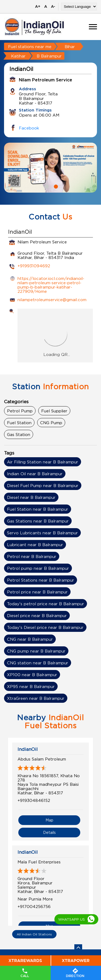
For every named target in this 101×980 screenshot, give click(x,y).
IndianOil (28, 749)
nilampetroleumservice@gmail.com (52, 300)
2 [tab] (55, 186)
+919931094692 (34, 266)
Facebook (29, 128)
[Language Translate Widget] (79, 7)
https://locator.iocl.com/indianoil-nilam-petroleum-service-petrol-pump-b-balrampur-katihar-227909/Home (51, 285)
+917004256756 (34, 906)
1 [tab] (46, 186)
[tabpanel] (50, 168)
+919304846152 (34, 800)
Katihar (18, 56)
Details (49, 832)
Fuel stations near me (30, 46)
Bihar (70, 46)
